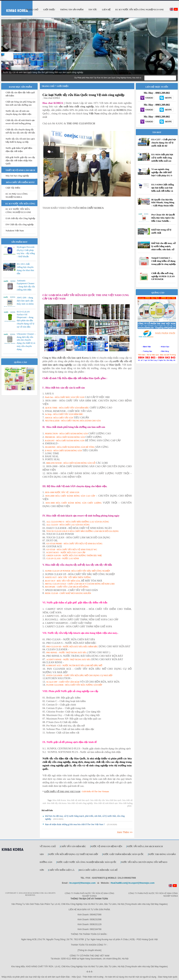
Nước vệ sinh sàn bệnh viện (106, 846)
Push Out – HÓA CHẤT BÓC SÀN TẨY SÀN (65, 397)
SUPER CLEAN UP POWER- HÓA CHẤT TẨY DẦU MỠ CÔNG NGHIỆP (78, 571)
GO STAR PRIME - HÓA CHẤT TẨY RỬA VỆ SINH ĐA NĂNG (74, 544)
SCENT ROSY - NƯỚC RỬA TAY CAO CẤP (66, 553)
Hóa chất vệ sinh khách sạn (106, 803)
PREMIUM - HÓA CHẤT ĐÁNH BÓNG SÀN (65, 437)
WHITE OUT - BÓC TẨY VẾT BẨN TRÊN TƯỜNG (68, 577)
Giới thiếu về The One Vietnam (96, 792)
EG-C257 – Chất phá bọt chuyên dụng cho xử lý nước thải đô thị (164, 143)
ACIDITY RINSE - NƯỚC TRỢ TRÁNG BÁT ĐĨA (69, 660)
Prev (6, 46)
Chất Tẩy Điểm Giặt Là (61, 870)
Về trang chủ (48, 846)
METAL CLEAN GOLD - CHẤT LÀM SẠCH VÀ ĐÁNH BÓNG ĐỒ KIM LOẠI (80, 584)
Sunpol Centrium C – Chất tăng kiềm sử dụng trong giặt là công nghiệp (164, 261)
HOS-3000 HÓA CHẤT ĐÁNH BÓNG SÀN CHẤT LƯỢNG (74, 503)
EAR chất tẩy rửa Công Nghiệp (20, 218)
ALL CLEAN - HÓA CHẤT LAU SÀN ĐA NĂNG (68, 525)
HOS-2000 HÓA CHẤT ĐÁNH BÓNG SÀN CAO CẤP (70, 496)
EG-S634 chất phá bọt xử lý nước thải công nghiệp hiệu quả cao (162, 158)
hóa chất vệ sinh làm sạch (78, 800)
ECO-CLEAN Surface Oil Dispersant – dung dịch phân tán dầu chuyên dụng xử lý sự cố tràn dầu (26, 319)
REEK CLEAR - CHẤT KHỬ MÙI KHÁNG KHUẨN (68, 593)
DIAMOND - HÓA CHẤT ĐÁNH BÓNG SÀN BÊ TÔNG (70, 447)
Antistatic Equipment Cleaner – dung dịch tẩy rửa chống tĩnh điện (26, 285)
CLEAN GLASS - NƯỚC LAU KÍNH (63, 558)
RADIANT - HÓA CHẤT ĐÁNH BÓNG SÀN (65, 441)
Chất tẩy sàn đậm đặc (73, 846)
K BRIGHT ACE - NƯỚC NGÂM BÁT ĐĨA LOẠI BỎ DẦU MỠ (74, 665)
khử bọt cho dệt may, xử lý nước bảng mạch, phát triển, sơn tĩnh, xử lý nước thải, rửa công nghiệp (164, 249)
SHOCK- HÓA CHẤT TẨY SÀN (59, 418)
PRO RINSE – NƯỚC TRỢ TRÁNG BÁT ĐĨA (66, 653)
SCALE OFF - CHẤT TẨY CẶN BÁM (63, 682)
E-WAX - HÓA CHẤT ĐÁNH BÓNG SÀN (63, 451)
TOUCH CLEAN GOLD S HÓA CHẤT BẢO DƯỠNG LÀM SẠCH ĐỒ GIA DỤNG (83, 531)
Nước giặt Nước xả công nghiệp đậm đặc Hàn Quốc (87, 862)
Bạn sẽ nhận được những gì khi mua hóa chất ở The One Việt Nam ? (75, 824)
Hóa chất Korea (59, 800)
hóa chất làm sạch (114, 800)
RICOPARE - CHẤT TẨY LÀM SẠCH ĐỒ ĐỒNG (67, 587)
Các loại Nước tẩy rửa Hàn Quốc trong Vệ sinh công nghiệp (83, 95)
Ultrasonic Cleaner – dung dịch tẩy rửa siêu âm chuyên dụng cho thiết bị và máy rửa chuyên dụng (26, 342)
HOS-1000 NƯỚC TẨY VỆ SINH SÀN (62, 492)
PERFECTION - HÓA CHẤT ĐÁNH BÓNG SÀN (66, 434)
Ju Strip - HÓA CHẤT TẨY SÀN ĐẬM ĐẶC (64, 414)
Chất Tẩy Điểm (13, 188)
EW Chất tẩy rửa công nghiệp (20, 224)
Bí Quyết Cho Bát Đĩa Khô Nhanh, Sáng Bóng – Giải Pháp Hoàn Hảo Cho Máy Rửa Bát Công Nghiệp (163, 206)
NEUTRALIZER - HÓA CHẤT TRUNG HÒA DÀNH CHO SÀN (73, 421)
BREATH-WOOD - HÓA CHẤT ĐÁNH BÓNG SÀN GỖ (71, 463)
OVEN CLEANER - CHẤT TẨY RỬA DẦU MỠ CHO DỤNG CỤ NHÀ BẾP (79, 675)
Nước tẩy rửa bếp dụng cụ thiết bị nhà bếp (73, 854)
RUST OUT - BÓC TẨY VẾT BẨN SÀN (62, 581)
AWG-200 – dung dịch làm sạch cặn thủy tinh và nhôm (25, 301)
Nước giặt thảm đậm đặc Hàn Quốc (123, 854)
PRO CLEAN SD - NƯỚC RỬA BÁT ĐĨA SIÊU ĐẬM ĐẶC (72, 647)
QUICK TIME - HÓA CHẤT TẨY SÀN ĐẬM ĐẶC (67, 408)
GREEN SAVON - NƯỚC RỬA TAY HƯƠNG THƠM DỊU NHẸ (74, 555)
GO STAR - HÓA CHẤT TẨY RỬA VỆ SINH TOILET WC (72, 550)
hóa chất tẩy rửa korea (57, 803)
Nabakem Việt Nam (15, 231)
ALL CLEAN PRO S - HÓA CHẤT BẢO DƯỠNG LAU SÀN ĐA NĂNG (78, 522)
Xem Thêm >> (125, 832)
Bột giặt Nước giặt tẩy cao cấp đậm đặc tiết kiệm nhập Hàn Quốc (20, 160)
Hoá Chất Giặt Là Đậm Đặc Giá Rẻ (98, 870)
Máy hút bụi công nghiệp (17, 176)
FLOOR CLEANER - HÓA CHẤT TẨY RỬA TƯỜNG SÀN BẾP (74, 685)
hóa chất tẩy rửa (98, 800)
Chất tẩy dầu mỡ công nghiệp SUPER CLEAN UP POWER (163, 276)
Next (173, 46)
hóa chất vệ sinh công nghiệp (80, 803)
